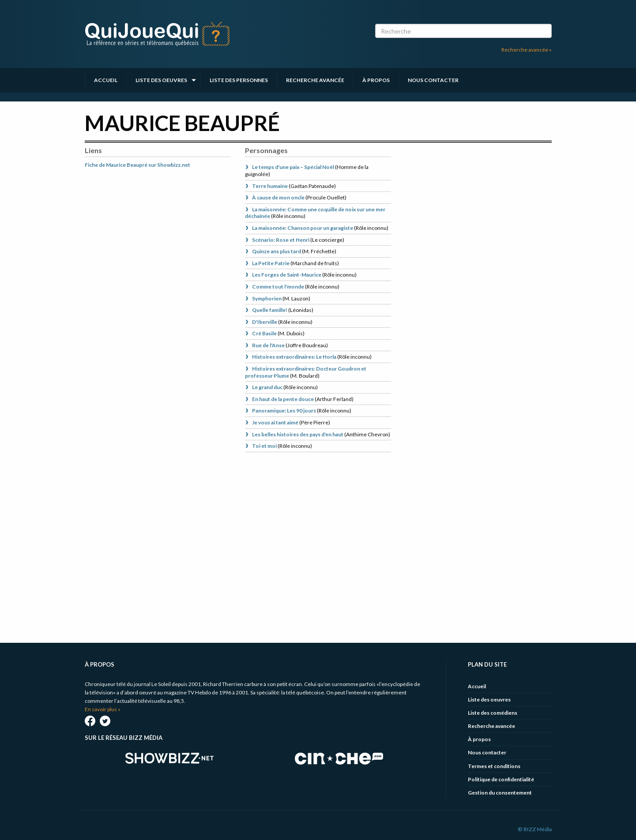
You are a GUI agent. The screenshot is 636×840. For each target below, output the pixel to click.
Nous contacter (433, 80)
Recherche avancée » (527, 50)
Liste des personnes (239, 80)
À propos (376, 80)
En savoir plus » (103, 709)
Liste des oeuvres (161, 80)
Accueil (106, 80)
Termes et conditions (494, 766)
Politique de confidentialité (501, 779)
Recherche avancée (315, 80)
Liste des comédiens (493, 713)
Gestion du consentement (500, 793)
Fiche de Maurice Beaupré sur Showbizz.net (137, 165)
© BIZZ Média (535, 829)
